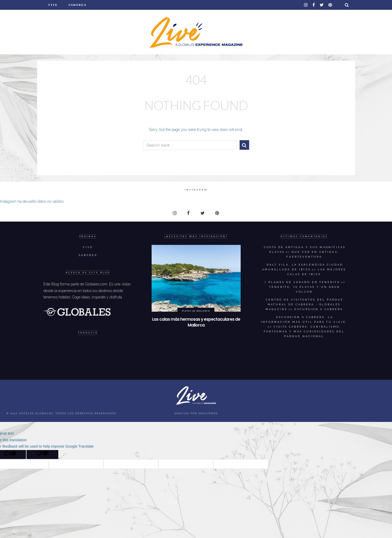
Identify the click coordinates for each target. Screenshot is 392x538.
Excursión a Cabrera (319, 309)
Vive (53, 5)
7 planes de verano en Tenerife (302, 282)
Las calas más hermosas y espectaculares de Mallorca (196, 322)
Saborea (77, 5)
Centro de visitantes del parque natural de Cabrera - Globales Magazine (305, 304)
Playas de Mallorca (196, 311)
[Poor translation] (42, 455)
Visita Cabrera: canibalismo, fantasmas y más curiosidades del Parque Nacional (304, 331)
